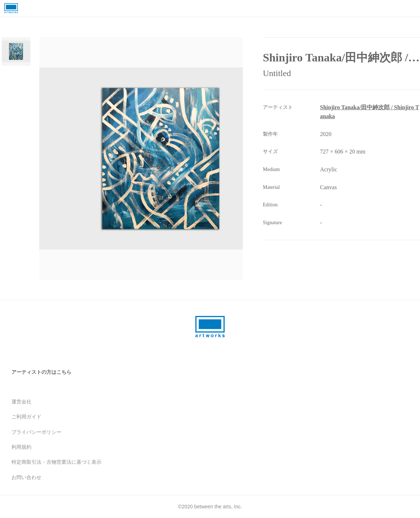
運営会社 (21, 402)
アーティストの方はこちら (41, 372)
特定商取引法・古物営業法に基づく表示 (56, 462)
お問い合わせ (26, 477)
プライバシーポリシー (36, 432)
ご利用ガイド (26, 417)
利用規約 (21, 447)
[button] (161, 159)
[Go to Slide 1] (16, 51)
